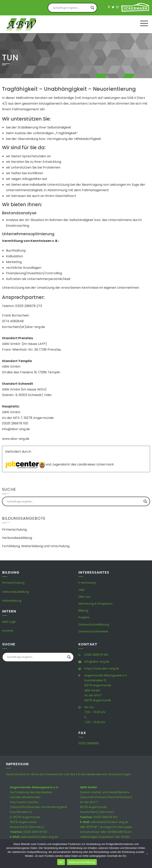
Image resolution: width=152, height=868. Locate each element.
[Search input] (71, 8)
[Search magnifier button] (92, 8)
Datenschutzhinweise (93, 631)
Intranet (8, 631)
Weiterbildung (12, 601)
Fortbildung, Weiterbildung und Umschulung (36, 546)
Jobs (82, 590)
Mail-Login (9, 622)
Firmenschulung (14, 530)
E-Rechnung (87, 583)
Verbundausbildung (17, 538)
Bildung (83, 611)
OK (61, 862)
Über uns (84, 597)
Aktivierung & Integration (95, 604)
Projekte (84, 617)
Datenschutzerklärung (94, 625)
